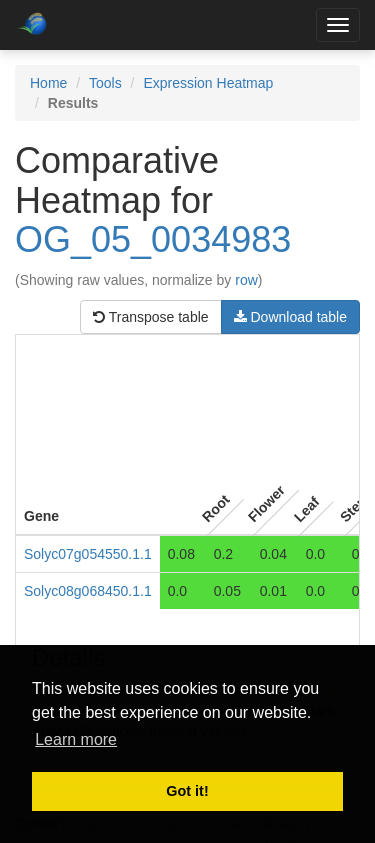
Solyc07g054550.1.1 (88, 554)
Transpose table (151, 317)
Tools (105, 83)
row (246, 280)
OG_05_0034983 (153, 239)
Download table (290, 317)
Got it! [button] (187, 791)
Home (48, 83)
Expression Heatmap (208, 83)
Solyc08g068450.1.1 (88, 591)
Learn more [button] (76, 739)
